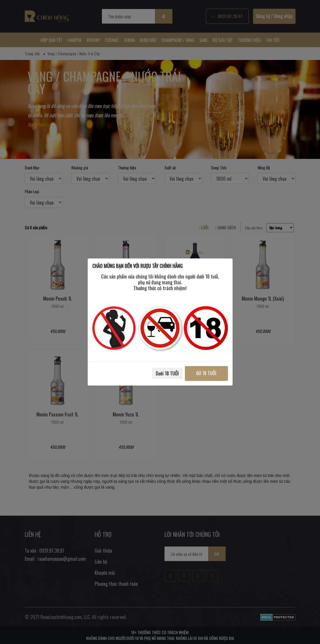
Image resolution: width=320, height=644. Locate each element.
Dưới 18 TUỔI (166, 373)
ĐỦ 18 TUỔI (206, 373)
